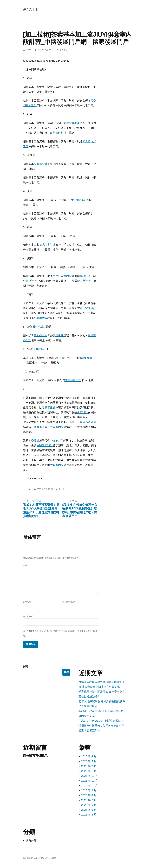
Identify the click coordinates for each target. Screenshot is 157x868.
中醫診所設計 (45, 445)
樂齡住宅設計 (38, 327)
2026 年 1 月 (89, 771)
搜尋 (26, 666)
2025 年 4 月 (89, 815)
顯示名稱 (28, 602)
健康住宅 (64, 358)
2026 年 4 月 (89, 756)
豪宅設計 (50, 408)
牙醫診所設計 (85, 422)
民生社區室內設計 (64, 276)
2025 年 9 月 (89, 790)
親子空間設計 (88, 308)
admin (29, 50)
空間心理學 (41, 335)
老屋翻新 (87, 358)
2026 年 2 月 (89, 766)
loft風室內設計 (79, 200)
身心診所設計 (42, 318)
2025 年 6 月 (89, 805)
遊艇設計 (31, 281)
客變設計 (34, 441)
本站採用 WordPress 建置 (45, 858)
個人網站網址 (29, 616)
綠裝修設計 (41, 164)
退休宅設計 (39, 349)
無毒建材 (58, 133)
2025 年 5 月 (89, 810)
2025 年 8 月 (89, 795)
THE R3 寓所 (58, 441)
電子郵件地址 (68, 602)
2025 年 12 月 (90, 776)
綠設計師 (85, 276)
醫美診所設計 (73, 380)
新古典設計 (84, 281)
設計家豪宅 (76, 123)
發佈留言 (63, 50)
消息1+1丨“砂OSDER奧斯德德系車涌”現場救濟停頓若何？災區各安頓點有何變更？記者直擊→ (101, 726)
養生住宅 (61, 335)
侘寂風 (38, 427)
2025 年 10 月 (90, 786)
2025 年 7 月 (89, 800)
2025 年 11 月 (90, 781)
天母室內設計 (58, 427)
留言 (26, 565)
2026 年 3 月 (89, 761)
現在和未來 (31, 10)
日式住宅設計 (47, 245)
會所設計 (82, 412)
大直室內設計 (58, 465)
